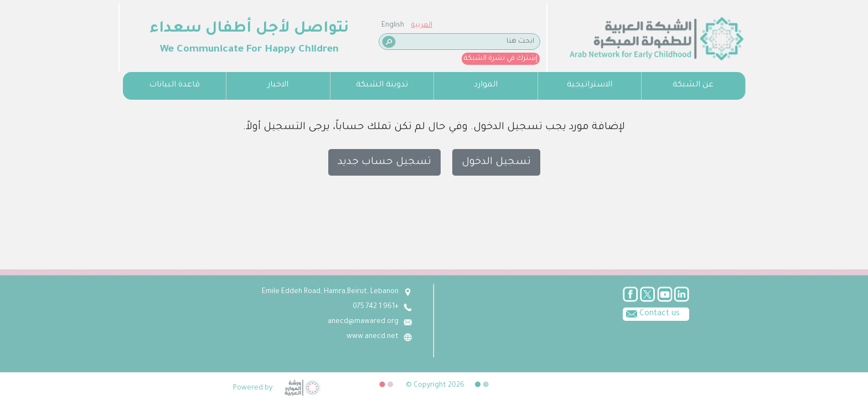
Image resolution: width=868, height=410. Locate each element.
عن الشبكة (693, 85)
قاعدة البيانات (174, 85)
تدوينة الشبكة (382, 85)
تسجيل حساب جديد (384, 162)
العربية (162, 25)
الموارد (486, 85)
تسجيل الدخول (496, 162)
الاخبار (278, 85)
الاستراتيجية (590, 85)
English (133, 25)
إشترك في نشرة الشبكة (241, 59)
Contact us (651, 313)
